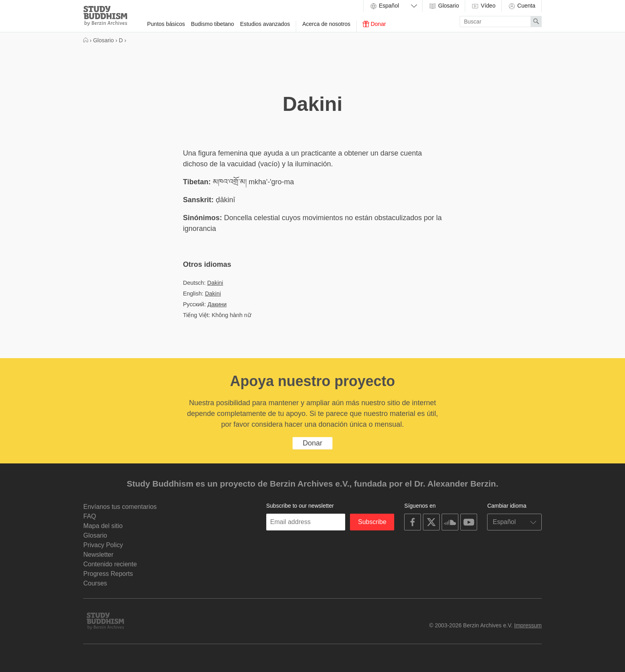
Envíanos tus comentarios (120, 507)
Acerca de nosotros (326, 24)
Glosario (444, 6)
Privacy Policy (103, 545)
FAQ (90, 516)
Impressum (528, 625)
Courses (95, 583)
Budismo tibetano (212, 24)
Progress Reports (108, 574)
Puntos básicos (166, 24)
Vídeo (483, 6)
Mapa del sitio (103, 526)
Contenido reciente (110, 564)
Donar (374, 24)
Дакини (217, 304)
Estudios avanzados (265, 24)
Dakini (215, 283)
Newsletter (98, 555)
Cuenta (522, 6)
